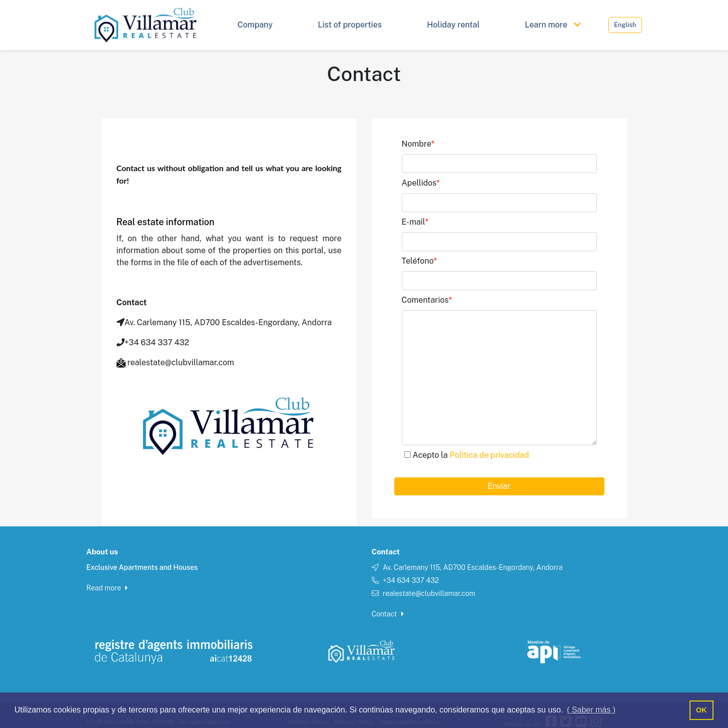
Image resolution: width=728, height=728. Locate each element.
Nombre (418, 144)
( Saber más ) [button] (591, 710)
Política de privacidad (489, 455)
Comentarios (427, 300)
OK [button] (701, 710)
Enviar (499, 486)
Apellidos (421, 183)
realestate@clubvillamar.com (429, 593)
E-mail (415, 222)
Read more (107, 588)
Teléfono (420, 261)
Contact (388, 614)
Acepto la (471, 455)
